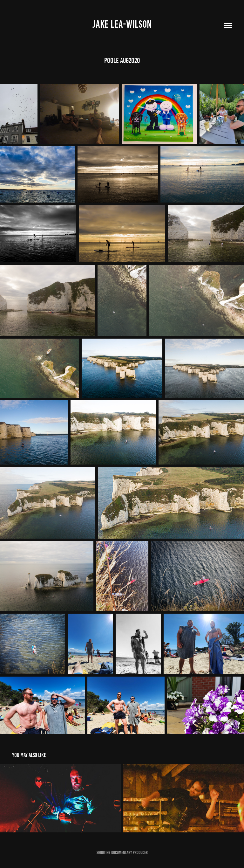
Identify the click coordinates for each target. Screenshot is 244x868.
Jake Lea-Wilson (122, 24)
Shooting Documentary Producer (122, 853)
